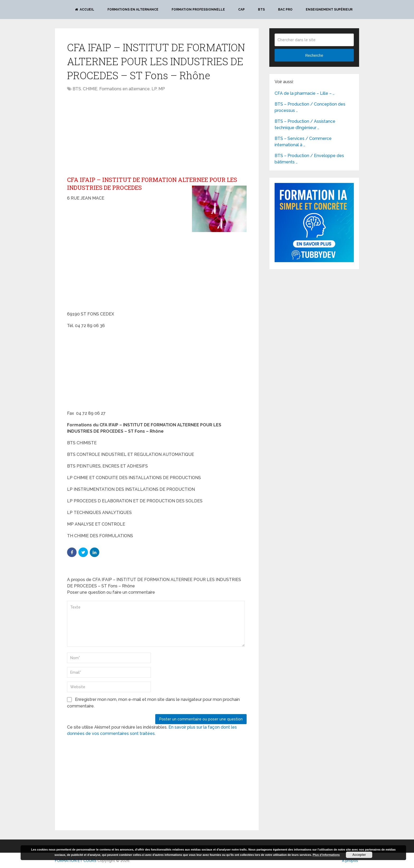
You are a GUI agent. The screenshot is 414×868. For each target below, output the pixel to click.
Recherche (314, 55)
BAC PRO (285, 10)
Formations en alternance (133, 10)
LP (154, 89)
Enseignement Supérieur (329, 10)
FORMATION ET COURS (76, 861)
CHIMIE (90, 89)
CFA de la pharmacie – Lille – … (305, 93)
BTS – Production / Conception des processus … (310, 107)
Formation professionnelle (198, 10)
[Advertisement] (111, 134)
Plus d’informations (326, 855)
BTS (261, 10)
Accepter (359, 855)
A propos (350, 861)
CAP (241, 10)
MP (162, 89)
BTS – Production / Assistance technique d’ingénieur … (305, 124)
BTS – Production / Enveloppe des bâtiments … (309, 159)
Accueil (85, 10)
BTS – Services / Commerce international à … (303, 142)
